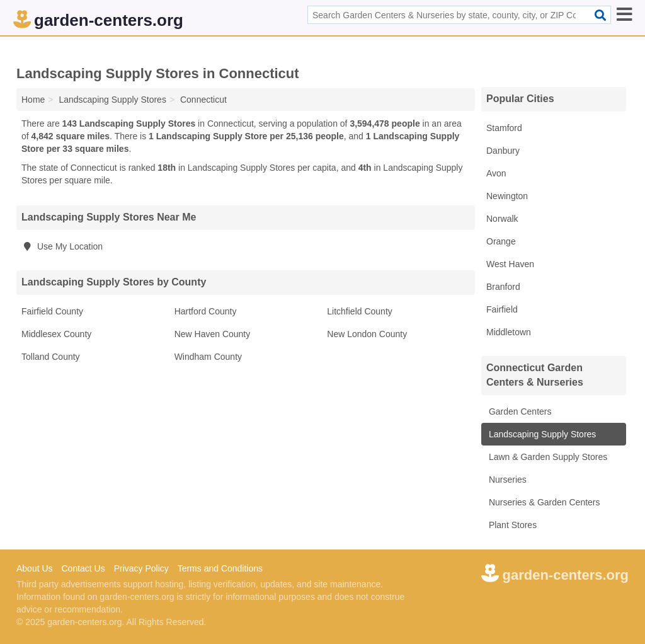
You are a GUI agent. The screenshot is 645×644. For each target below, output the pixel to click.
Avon (496, 173)
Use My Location (62, 246)
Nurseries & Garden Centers (543, 502)
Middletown (509, 332)
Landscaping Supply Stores (541, 434)
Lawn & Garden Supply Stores (547, 457)
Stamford (504, 128)
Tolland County (51, 357)
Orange (501, 241)
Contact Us (83, 568)
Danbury (503, 151)
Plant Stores (511, 525)
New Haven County (213, 334)
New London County (367, 334)
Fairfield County (52, 311)
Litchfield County (360, 311)
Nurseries (506, 480)
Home (33, 100)
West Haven (510, 264)
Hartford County (206, 311)
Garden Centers (519, 411)
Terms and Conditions (220, 568)
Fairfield (502, 309)
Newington (507, 196)
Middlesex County (56, 334)
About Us (35, 568)
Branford (503, 287)
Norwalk (502, 219)
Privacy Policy (141, 568)
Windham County (208, 357)
